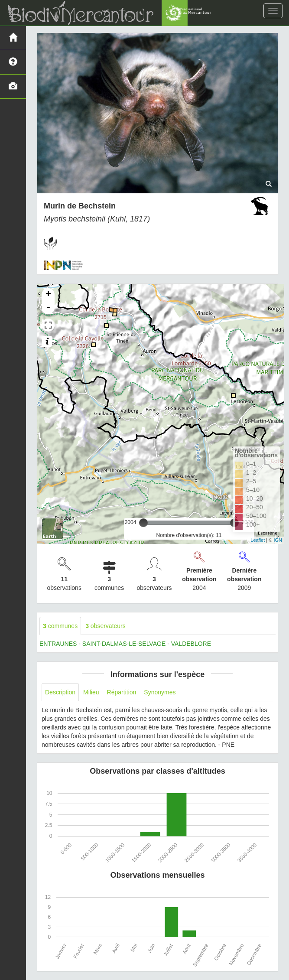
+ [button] (48, 295)
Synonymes (160, 692)
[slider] (143, 523)
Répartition (122, 692)
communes (60, 626)
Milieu (91, 692)
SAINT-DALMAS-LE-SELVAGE (124, 644)
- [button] (48, 308)
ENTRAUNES (58, 644)
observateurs (106, 626)
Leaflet (258, 540)
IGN (278, 540)
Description (60, 692)
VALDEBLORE (191, 644)
